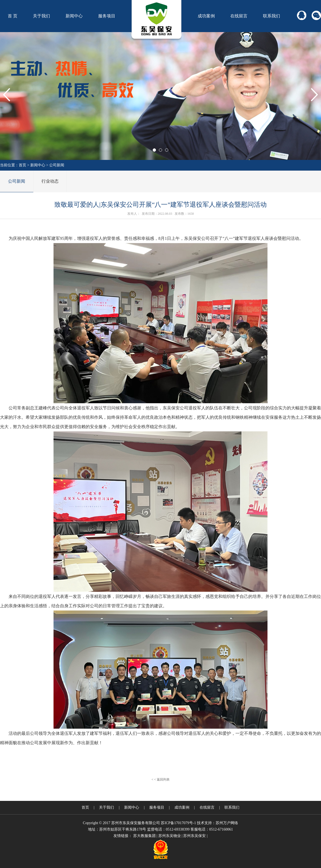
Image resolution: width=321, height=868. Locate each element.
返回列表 (163, 779)
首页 (22, 165)
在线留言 (239, 16)
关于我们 (41, 16)
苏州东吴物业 (170, 836)
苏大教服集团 (144, 836)
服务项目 (107, 16)
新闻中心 (74, 16)
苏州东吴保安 (194, 836)
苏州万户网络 (227, 823)
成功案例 (206, 16)
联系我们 (272, 16)
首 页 (13, 16)
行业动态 (50, 181)
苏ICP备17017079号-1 (178, 823)
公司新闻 (57, 165)
